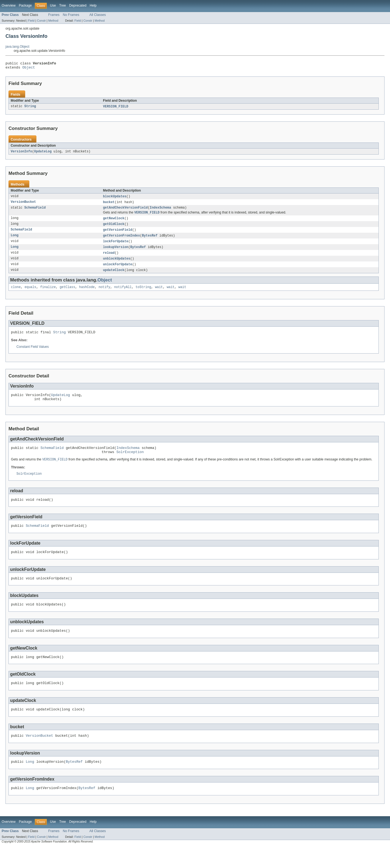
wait (159, 294)
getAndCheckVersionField (125, 211)
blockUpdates (115, 199)
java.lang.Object (17, 47)
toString (143, 294)
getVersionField (118, 234)
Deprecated (78, 5)
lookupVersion (116, 252)
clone (16, 294)
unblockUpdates (117, 264)
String (30, 108)
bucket (109, 205)
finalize (48, 294)
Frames (54, 15)
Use (53, 5)
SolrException (130, 463)
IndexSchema (160, 211)
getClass (68, 294)
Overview (9, 5)
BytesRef (150, 240)
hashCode (87, 294)
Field (31, 21)
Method (53, 21)
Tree (63, 5)
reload (109, 258)
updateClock (114, 276)
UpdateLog (43, 153)
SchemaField (35, 211)
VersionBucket (23, 205)
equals (31, 294)
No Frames (71, 15)
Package (25, 5)
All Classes (97, 15)
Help (93, 5)
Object (29, 69)
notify (104, 294)
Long (15, 240)
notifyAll (123, 294)
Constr (41, 21)
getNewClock (114, 222)
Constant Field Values (33, 354)
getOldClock (114, 228)
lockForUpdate (116, 246)
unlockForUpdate (118, 270)
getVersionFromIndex (121, 240)
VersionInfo (21, 153)
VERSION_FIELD (116, 108)
